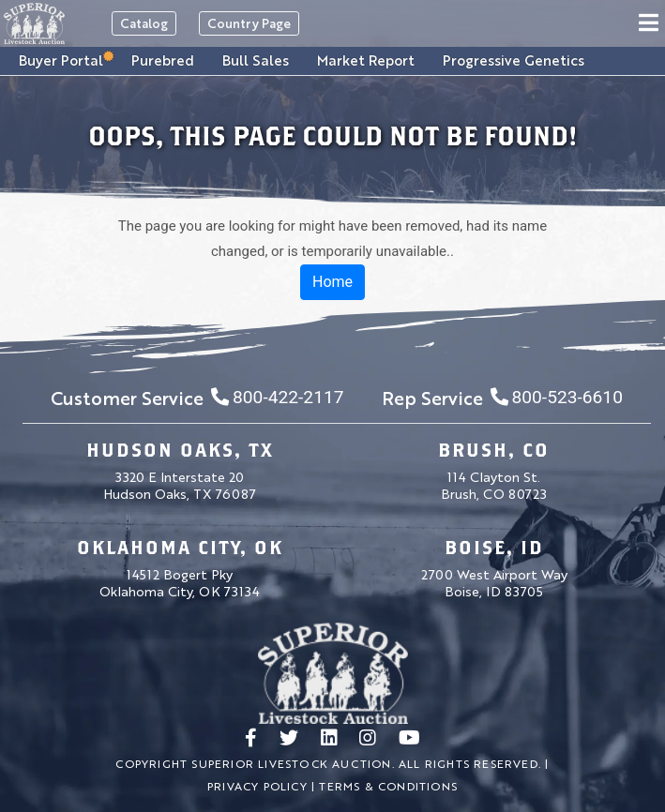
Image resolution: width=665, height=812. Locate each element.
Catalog (144, 23)
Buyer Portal (61, 59)
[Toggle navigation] (648, 24)
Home (332, 282)
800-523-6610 (557, 397)
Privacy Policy (257, 786)
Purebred (163, 60)
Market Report (366, 60)
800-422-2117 (277, 397)
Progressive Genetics (514, 60)
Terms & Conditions (388, 786)
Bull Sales (256, 60)
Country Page (249, 23)
